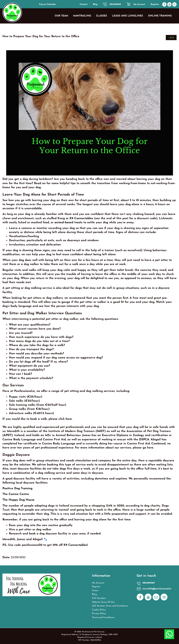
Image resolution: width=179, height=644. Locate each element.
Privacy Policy (99, 614)
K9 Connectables (81, 218)
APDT (8, 435)
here (69, 419)
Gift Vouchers (99, 598)
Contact (84, 4)
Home (95, 591)
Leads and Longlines (128, 16)
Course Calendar (47, 4)
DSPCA (144, 440)
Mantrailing (82, 16)
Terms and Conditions (103, 617)
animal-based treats (68, 223)
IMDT (101, 431)
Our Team (61, 16)
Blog (95, 4)
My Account (139, 4)
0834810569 (115, 4)
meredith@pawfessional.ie (157, 589)
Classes (102, 16)
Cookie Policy (99, 610)
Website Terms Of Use (103, 602)
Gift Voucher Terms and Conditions (110, 606)
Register (155, 4)
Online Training (160, 16)
